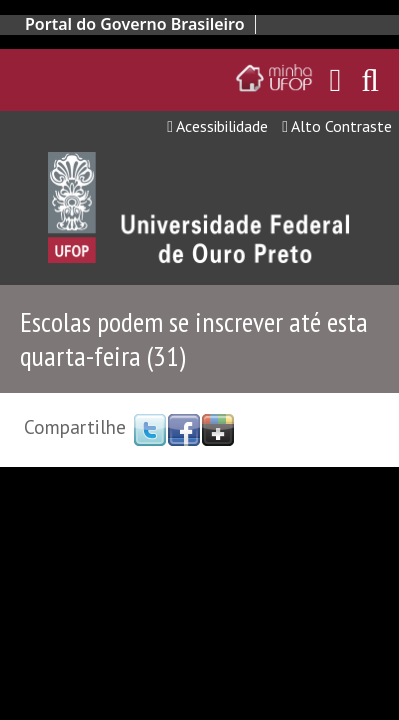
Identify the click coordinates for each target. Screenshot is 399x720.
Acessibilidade (217, 126)
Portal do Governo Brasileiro (135, 24)
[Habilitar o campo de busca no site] (370, 85)
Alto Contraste (337, 126)
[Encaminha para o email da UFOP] (336, 80)
